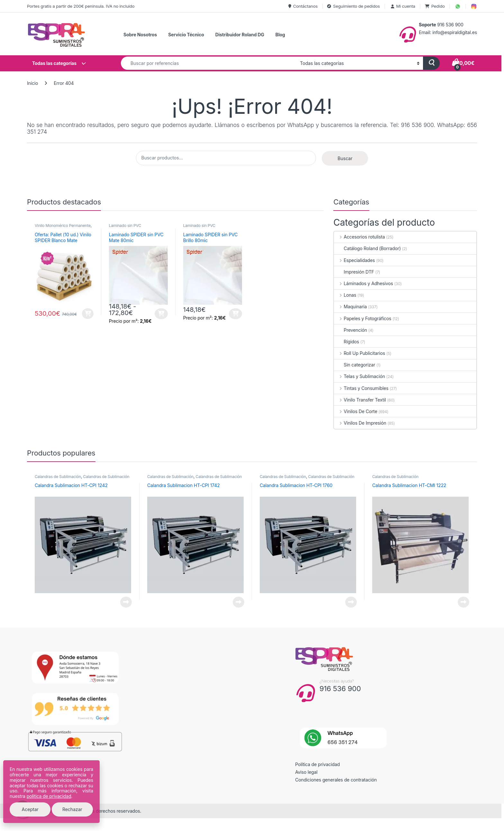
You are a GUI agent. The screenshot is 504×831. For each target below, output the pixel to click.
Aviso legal (306, 772)
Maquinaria (350, 307)
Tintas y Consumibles (361, 388)
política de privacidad (49, 796)
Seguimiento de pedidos (353, 6)
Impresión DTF (354, 272)
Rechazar (72, 809)
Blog (280, 35)
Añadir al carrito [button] (88, 314)
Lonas (345, 295)
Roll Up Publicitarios (360, 353)
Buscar (345, 158)
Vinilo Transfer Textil (360, 400)
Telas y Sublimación (359, 376)
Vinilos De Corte (355, 411)
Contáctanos (303, 6)
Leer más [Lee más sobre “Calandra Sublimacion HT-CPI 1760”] (351, 602)
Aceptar (30, 809)
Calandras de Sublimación (58, 477)
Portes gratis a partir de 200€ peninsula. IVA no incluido (81, 6)
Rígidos (346, 342)
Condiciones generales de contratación (336, 780)
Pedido (435, 6)
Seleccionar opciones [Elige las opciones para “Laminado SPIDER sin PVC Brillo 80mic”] (235, 314)
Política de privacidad (317, 764)
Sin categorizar (355, 365)
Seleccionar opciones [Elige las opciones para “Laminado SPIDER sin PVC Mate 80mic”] (161, 314)
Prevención (351, 330)
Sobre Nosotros (140, 35)
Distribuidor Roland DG (240, 35)
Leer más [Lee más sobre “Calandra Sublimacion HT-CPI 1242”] (126, 602)
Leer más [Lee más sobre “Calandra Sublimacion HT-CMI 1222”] (464, 602)
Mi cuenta (402, 6)
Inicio (32, 83)
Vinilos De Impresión (360, 423)
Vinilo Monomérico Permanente (63, 226)
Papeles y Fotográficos (363, 318)
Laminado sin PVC (125, 226)
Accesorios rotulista (359, 237)
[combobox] (209, 63)
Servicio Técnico (186, 35)
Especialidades (354, 260)
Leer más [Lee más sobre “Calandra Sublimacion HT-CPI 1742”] (239, 602)
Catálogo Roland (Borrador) (367, 248)
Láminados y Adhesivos (363, 283)
